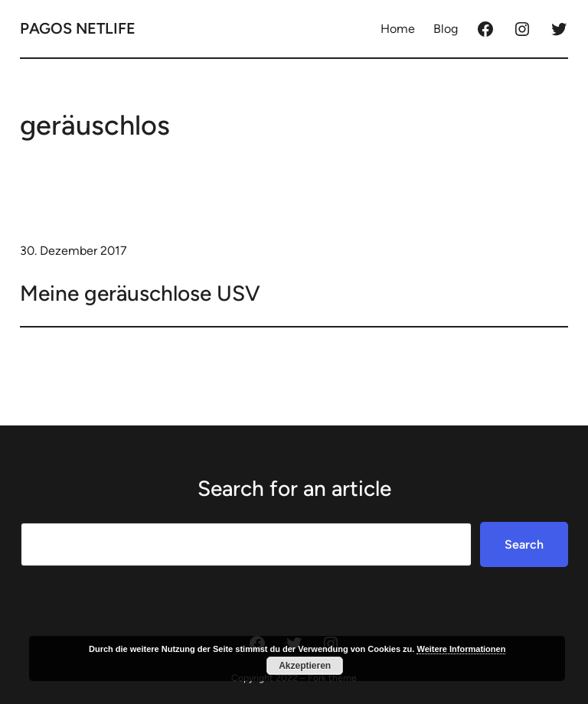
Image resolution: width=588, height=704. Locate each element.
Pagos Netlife (78, 28)
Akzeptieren (305, 666)
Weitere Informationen (461, 649)
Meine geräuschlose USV (140, 293)
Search (524, 544)
